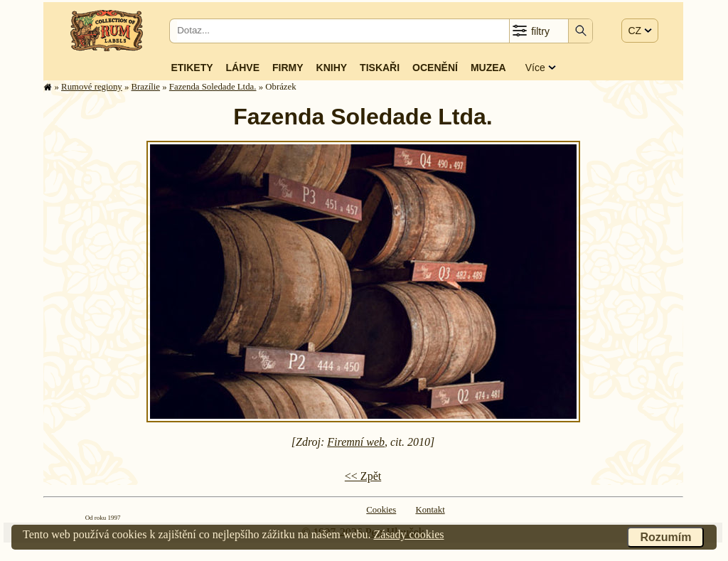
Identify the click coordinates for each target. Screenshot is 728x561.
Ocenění (435, 68)
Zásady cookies (408, 534)
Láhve (243, 68)
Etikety (192, 68)
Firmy (288, 68)
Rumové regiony (92, 87)
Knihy (332, 68)
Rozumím (665, 537)
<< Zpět (363, 476)
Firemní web (356, 442)
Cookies (381, 510)
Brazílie (146, 87)
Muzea (488, 68)
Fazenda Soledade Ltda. (213, 87)
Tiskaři (380, 68)
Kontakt (430, 510)
